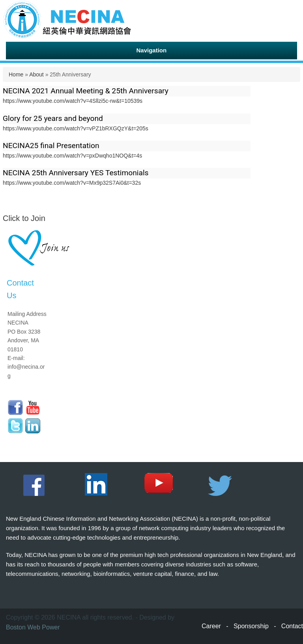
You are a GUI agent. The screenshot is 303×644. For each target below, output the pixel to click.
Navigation (151, 50)
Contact (292, 626)
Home (16, 74)
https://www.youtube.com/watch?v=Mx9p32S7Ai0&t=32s (72, 183)
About (36, 74)
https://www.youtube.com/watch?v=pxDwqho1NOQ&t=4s (72, 156)
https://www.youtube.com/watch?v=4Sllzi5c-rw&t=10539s (73, 101)
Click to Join (24, 218)
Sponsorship (251, 626)
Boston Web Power (33, 627)
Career (211, 626)
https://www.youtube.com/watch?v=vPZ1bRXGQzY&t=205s (76, 128)
